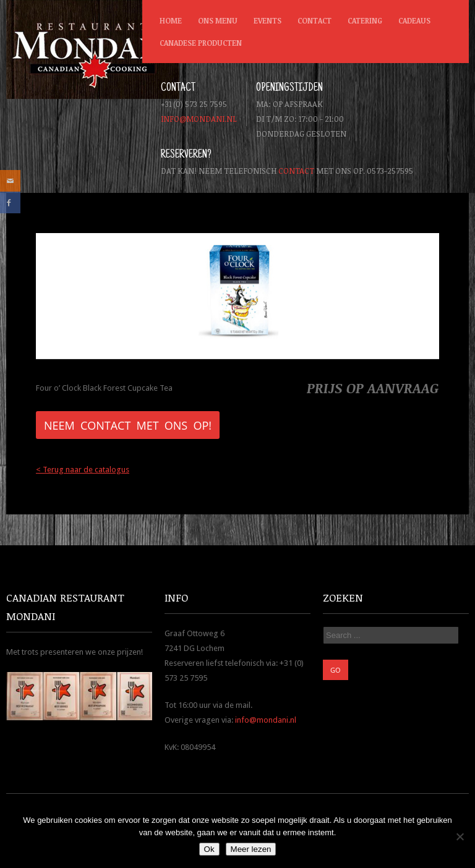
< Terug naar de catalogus (83, 470)
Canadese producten (198, 46)
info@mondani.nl (199, 119)
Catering (365, 20)
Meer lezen (251, 849)
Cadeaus (414, 20)
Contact (315, 20)
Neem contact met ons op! (128, 425)
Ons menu (218, 20)
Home (171, 20)
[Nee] (460, 836)
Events (267, 20)
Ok (209, 849)
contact (296, 171)
